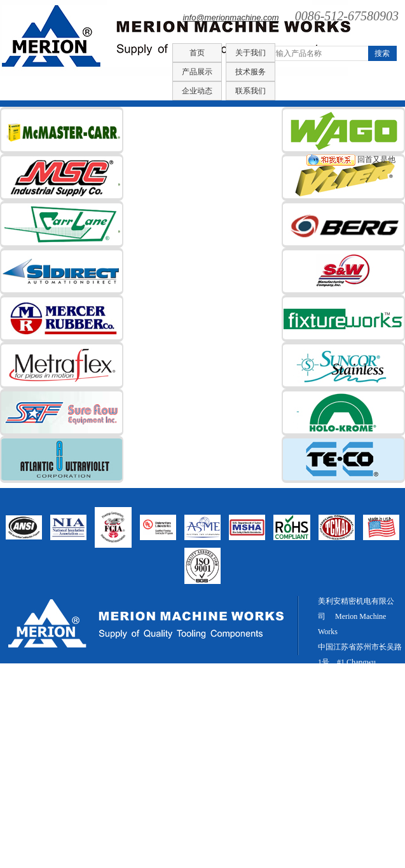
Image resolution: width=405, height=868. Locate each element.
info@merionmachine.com (230, 17)
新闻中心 (357, 845)
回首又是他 (351, 159)
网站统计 (333, 769)
